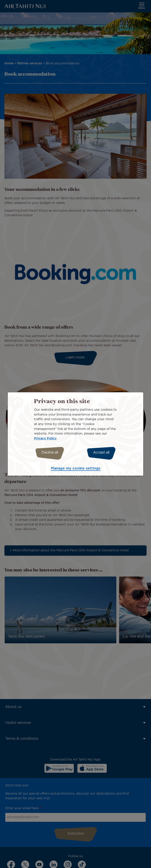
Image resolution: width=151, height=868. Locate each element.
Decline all (50, 453)
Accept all (101, 453)
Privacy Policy (45, 438)
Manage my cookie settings (76, 468)
